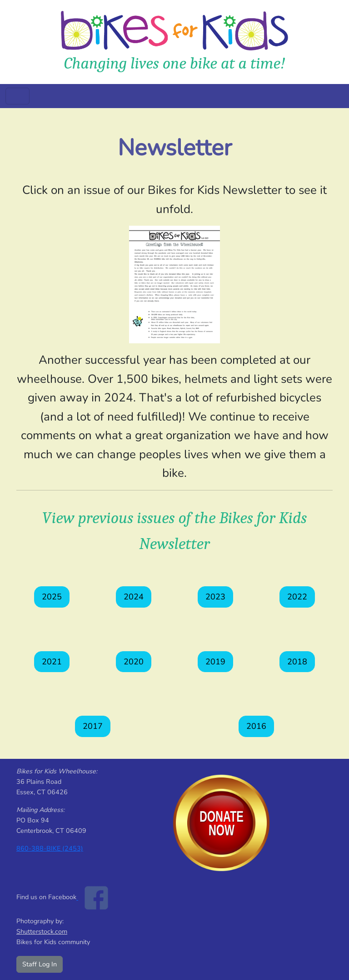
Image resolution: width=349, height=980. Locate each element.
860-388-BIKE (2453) (50, 848)
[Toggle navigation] (17, 96)
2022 (297, 597)
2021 (52, 662)
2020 (134, 662)
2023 (215, 597)
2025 (52, 597)
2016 (256, 726)
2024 (134, 597)
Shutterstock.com (42, 931)
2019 (215, 662)
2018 (297, 662)
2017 (93, 726)
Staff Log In (40, 964)
